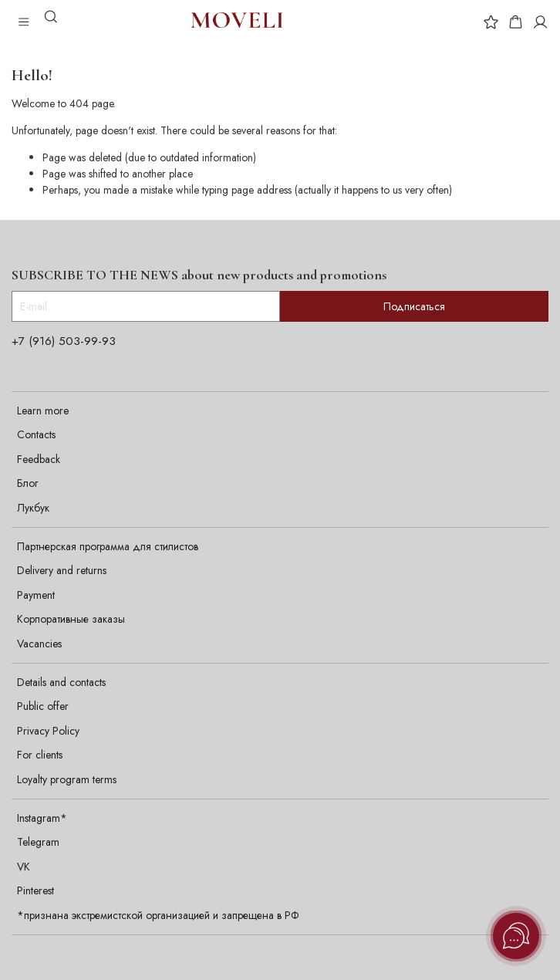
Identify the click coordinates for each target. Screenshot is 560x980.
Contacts (36, 434)
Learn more (43, 411)
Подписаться (414, 306)
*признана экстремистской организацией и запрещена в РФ (158, 915)
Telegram (38, 842)
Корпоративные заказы (71, 619)
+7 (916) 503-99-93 (64, 341)
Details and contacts (61, 682)
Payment (36, 595)
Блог (27, 483)
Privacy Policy (48, 731)
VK (24, 867)
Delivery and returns (62, 570)
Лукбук (33, 508)
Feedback (39, 459)
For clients (40, 755)
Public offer (43, 706)
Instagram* (42, 818)
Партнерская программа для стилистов (108, 546)
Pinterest (35, 890)
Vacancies (39, 644)
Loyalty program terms (67, 779)
